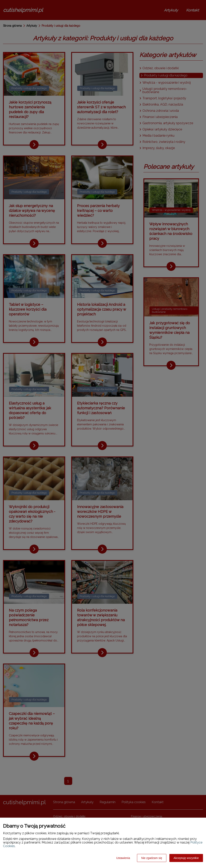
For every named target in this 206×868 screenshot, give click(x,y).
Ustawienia (123, 858)
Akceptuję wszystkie (186, 858)
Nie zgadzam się (152, 858)
